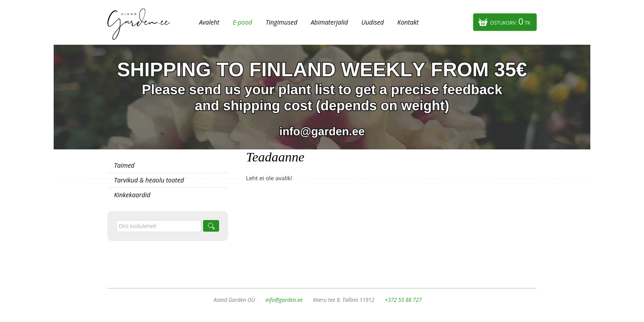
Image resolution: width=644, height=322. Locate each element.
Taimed (124, 165)
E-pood (242, 22)
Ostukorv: (510, 21)
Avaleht (209, 22)
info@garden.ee (284, 300)
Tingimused (282, 22)
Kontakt (408, 22)
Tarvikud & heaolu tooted (149, 180)
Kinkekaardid (132, 195)
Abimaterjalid (329, 22)
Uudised (373, 22)
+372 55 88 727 (403, 300)
